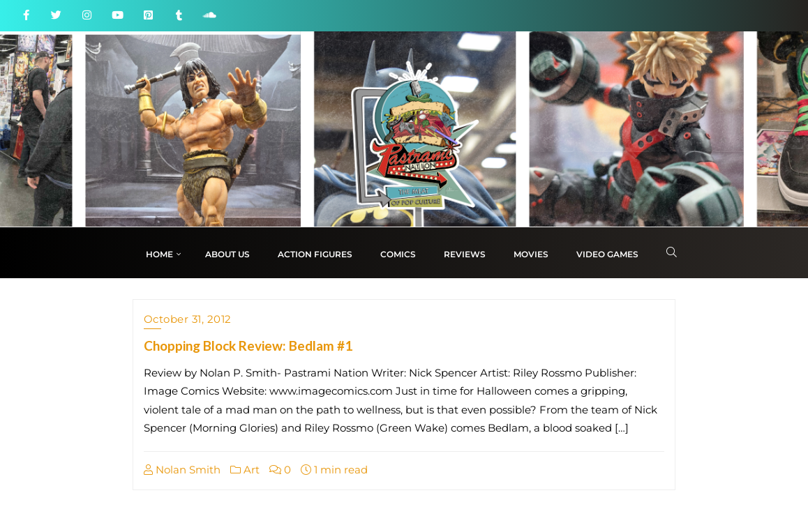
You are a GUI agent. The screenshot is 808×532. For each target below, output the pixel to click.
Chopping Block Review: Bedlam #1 (248, 345)
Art (245, 470)
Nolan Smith (182, 470)
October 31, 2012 (188, 319)
